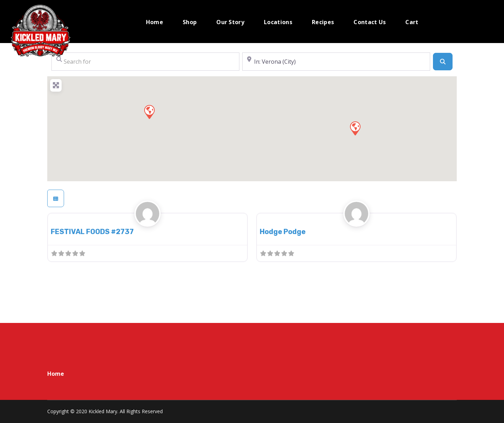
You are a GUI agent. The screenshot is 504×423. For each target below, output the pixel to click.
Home (56, 374)
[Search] (443, 62)
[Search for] (145, 62)
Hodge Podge (283, 232)
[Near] (336, 62)
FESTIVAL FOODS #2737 (92, 232)
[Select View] (56, 198)
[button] (355, 128)
